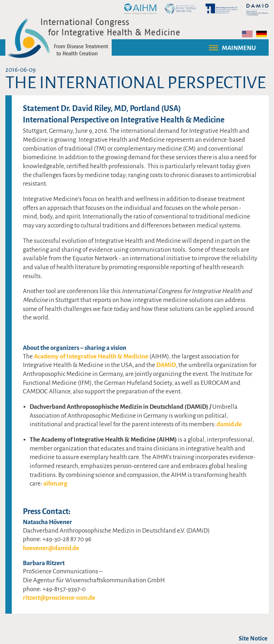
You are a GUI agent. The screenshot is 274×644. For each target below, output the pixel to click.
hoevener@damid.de (51, 548)
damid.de (229, 424)
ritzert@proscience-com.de (59, 598)
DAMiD (166, 365)
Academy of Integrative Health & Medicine (91, 356)
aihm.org (55, 484)
